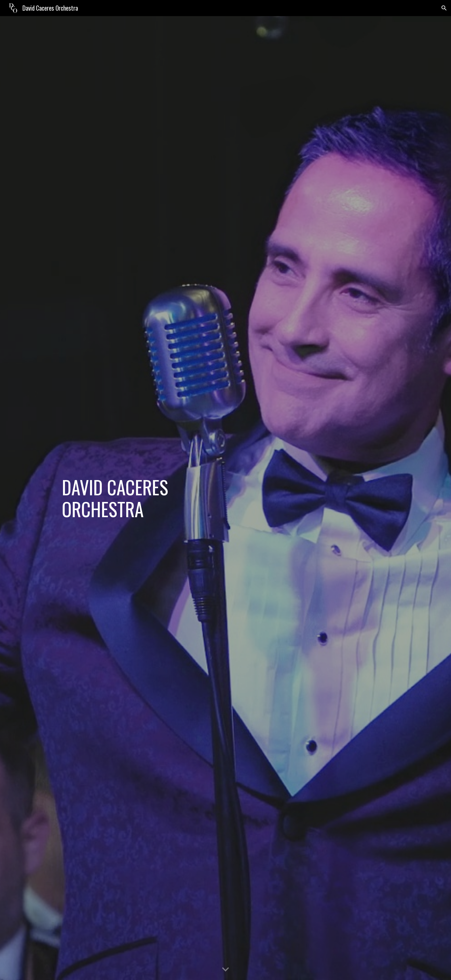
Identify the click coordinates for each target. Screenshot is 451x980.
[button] (444, 8)
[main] (140, 498)
